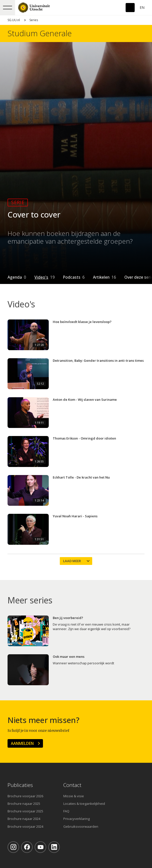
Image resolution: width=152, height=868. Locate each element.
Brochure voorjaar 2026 (25, 796)
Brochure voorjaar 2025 (25, 811)
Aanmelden (22, 743)
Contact (72, 785)
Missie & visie (74, 796)
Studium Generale (40, 33)
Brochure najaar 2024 (24, 819)
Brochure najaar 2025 (24, 804)
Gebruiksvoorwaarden (81, 826)
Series (34, 20)
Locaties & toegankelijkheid (84, 804)
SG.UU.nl (14, 20)
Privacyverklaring (77, 819)
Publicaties (20, 785)
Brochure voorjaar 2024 (25, 826)
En (142, 7)
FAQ (66, 811)
